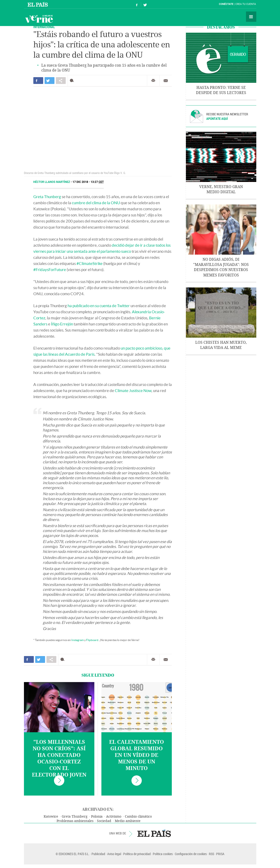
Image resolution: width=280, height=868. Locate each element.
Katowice (51, 817)
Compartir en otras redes (61, 81)
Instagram (78, 640)
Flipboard (92, 640)
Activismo (114, 817)
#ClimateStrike (90, 263)
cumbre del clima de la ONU (96, 203)
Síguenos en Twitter (145, 4)
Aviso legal (114, 854)
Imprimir (153, 81)
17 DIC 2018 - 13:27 (88, 182)
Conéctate (226, 4)
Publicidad (98, 854)
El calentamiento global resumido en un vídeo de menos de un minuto (136, 755)
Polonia (97, 817)
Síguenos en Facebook (137, 4)
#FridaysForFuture (50, 270)
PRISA (220, 854)
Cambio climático (138, 817)
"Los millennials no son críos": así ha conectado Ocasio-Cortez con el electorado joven (59, 759)
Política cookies (163, 854)
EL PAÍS (154, 833)
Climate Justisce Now (133, 391)
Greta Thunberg (47, 197)
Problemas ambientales (75, 821)
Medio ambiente (128, 821)
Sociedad (104, 821)
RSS (211, 854)
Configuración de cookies (191, 854)
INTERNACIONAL (44, 27)
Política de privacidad (137, 854)
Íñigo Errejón (62, 324)
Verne (39, 19)
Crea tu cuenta (246, 4)
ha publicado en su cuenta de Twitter (99, 306)
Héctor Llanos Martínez (52, 182)
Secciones (251, 17)
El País (38, 4)
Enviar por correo (166, 81)
